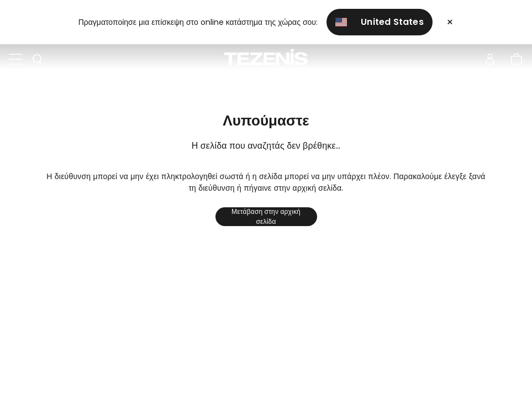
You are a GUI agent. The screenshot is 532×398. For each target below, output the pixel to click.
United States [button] (380, 22)
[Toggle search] (38, 60)
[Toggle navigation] (15, 60)
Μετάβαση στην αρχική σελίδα (266, 217)
